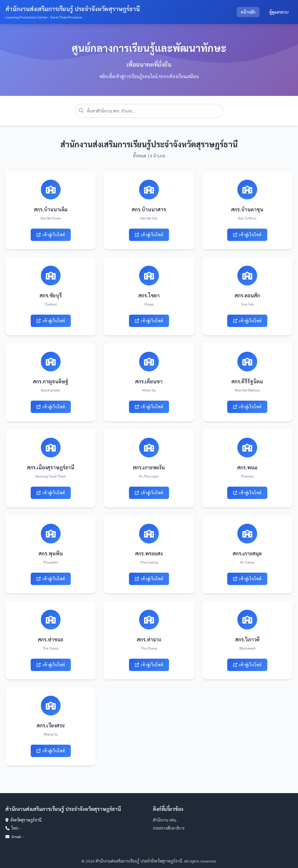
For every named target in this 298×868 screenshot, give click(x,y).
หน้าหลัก (248, 12)
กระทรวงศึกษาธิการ (169, 828)
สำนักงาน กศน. (165, 820)
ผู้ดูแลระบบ (279, 12)
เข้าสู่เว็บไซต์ (51, 235)
